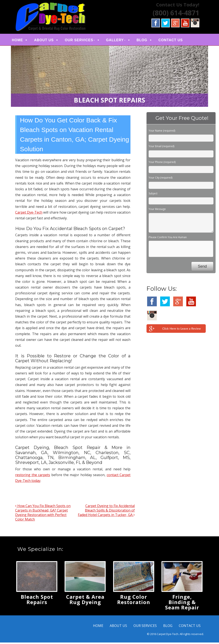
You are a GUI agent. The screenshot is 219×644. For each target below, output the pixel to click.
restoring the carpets (33, 476)
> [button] (203, 77)
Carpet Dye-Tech (29, 214)
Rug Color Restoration (134, 601)
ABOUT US (48, 41)
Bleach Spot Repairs (37, 601)
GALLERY (119, 41)
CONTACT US (174, 41)
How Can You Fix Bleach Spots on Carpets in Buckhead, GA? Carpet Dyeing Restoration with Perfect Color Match (43, 514)
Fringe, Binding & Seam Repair (182, 604)
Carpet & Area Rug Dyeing (85, 601)
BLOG (146, 41)
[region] (109, 78)
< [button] (16, 77)
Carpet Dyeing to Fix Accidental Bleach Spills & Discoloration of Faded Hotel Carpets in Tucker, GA (106, 512)
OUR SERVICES (83, 41)
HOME (21, 41)
